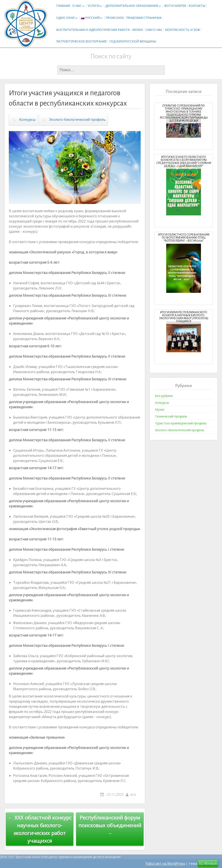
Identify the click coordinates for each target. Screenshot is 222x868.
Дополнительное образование (132, 6)
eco (133, 794)
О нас (77, 6)
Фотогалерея (175, 6)
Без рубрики (164, 396)
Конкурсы (27, 119)
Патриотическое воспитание (81, 41)
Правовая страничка (144, 18)
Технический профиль (171, 416)
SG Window (208, 863)
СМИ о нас (154, 30)
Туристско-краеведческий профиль (181, 423)
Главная (63, 6)
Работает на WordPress (165, 863)
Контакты (197, 6)
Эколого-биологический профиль (77, 119)
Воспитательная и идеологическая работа (93, 30)
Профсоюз (115, 18)
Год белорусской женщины (133, 41)
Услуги (94, 6)
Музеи (138, 30)
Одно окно (66, 18)
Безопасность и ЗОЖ (182, 30)
